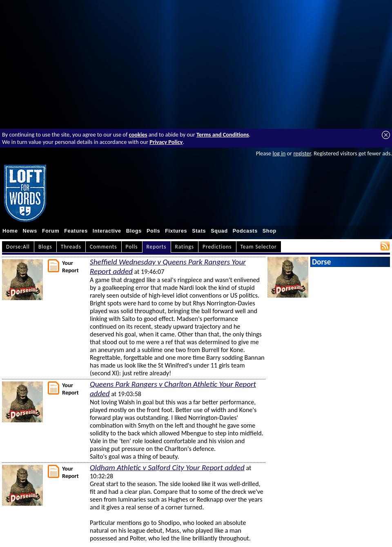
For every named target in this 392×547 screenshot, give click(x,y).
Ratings (185, 247)
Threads (71, 247)
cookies (138, 135)
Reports (157, 247)
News (30, 231)
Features (76, 231)
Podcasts (245, 231)
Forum (51, 231)
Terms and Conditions (223, 135)
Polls (153, 231)
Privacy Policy (166, 142)
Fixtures (176, 231)
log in (279, 153)
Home (10, 231)
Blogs (134, 231)
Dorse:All (18, 247)
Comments (104, 247)
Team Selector (259, 247)
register (302, 153)
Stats (199, 231)
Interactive (107, 231)
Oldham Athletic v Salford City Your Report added (167, 467)
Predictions (217, 247)
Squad (219, 231)
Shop (269, 231)
